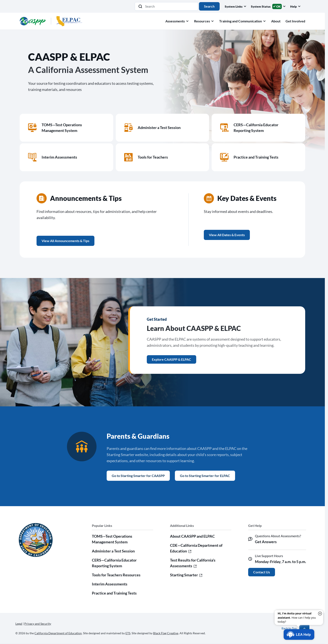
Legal (19, 624)
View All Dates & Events (227, 235)
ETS (128, 633)
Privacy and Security (38, 624)
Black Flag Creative (166, 633)
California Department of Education (58, 633)
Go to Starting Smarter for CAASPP (138, 476)
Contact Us (262, 572)
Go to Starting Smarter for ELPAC (205, 476)
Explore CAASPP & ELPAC (171, 359)
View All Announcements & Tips (65, 241)
